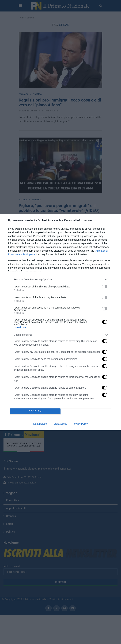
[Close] (114, 221)
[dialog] (60, 322)
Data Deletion (41, 424)
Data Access (60, 424)
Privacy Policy (80, 424)
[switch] (105, 287)
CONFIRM (35, 411)
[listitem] (60, 280)
